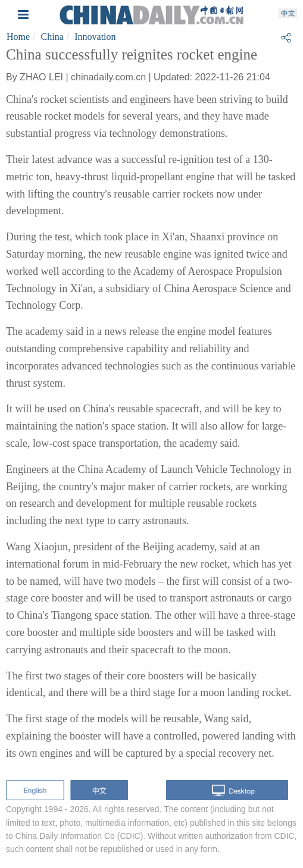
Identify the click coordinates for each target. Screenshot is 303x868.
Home (18, 37)
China (52, 37)
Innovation (95, 37)
